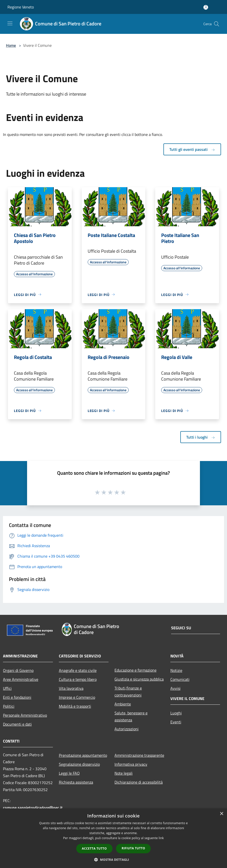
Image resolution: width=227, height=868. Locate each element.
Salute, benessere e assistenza (131, 716)
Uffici (7, 688)
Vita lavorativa (71, 688)
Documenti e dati (17, 724)
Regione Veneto (21, 7)
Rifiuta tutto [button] (133, 848)
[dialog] (113, 838)
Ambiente (123, 704)
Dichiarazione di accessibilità (139, 782)
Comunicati (180, 679)
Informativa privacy (131, 764)
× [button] (221, 814)
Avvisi (175, 688)
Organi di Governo (18, 670)
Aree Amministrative (21, 679)
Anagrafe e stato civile (78, 670)
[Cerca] (217, 24)
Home (11, 45)
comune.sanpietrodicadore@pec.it (33, 808)
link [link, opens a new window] (161, 838)
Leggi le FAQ (69, 773)
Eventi (176, 722)
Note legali (124, 773)
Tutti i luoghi (201, 437)
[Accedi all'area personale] (206, 7)
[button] (113, 860)
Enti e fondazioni (17, 697)
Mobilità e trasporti (75, 706)
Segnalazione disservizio (79, 764)
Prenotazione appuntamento (83, 755)
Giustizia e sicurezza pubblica (139, 679)
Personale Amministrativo (25, 715)
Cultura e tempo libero (78, 679)
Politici (9, 706)
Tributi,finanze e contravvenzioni (128, 692)
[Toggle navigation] (10, 23)
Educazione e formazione (135, 670)
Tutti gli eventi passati (192, 149)
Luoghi (176, 713)
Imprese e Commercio (77, 697)
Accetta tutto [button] (94, 848)
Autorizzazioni (127, 729)
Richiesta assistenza (76, 782)
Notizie (176, 670)
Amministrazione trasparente (139, 755)
